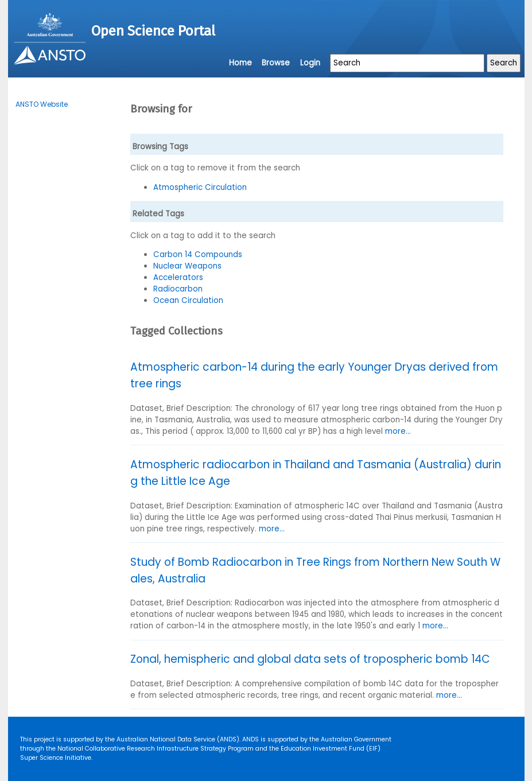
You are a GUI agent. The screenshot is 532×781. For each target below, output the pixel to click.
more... (398, 431)
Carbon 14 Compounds (198, 254)
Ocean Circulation (188, 300)
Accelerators (178, 277)
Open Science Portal (153, 31)
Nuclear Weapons (187, 266)
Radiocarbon (178, 289)
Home (240, 63)
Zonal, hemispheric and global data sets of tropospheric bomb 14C (310, 659)
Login (310, 63)
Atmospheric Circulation (200, 187)
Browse (276, 63)
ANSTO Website (42, 104)
